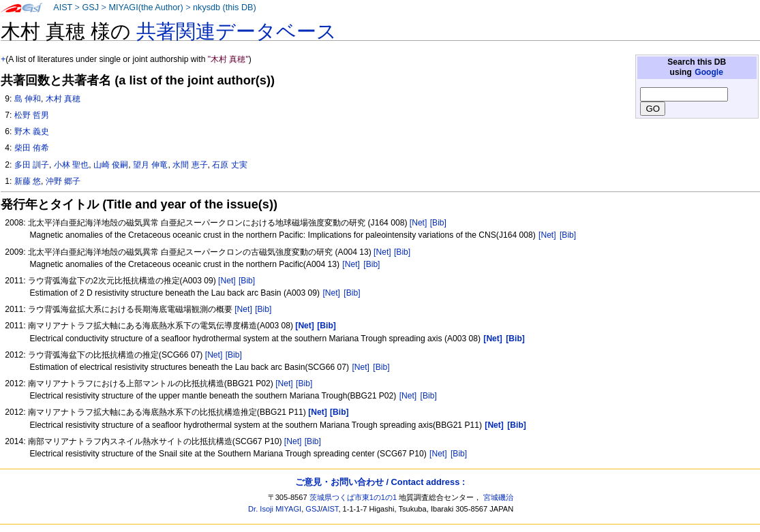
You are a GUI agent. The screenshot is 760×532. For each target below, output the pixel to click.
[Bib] (438, 223)
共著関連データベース (237, 31)
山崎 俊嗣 (111, 165)
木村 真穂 (63, 99)
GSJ (90, 7)
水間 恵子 (190, 165)
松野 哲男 (32, 115)
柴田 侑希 (32, 148)
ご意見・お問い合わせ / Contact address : (380, 482)
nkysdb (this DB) (225, 7)
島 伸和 (28, 99)
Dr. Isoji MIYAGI (275, 509)
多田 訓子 (32, 165)
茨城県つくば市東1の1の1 (353, 497)
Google (709, 72)
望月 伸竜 (150, 165)
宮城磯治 (498, 497)
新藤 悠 (28, 181)
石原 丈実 (229, 165)
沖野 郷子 (63, 181)
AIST (63, 7)
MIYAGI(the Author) (146, 7)
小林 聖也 (71, 165)
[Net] (419, 223)
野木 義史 (32, 131)
